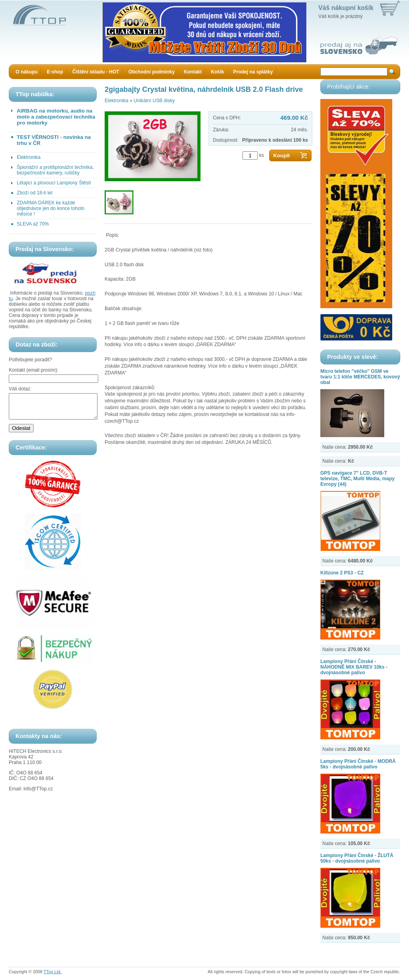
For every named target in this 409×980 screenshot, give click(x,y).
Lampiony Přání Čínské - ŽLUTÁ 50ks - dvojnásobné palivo (357, 858)
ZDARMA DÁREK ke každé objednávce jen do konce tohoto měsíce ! (51, 208)
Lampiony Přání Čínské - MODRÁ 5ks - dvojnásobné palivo (358, 764)
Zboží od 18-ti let (35, 193)
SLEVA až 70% (33, 224)
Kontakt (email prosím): (34, 370)
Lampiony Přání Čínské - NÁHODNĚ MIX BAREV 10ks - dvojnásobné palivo (354, 667)
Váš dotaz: (20, 389)
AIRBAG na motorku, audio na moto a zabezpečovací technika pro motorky (56, 117)
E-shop (55, 72)
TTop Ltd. (53, 972)
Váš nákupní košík (346, 8)
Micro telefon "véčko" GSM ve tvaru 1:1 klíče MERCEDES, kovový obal (360, 377)
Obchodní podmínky (151, 72)
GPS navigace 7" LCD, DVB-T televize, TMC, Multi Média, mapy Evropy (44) (357, 479)
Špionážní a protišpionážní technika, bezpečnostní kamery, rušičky (55, 170)
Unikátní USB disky (154, 101)
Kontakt (193, 72)
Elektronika (29, 157)
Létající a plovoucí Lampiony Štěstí (54, 183)
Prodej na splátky (253, 72)
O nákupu (27, 72)
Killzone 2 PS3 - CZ (342, 573)
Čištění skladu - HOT (96, 72)
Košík (217, 72)
